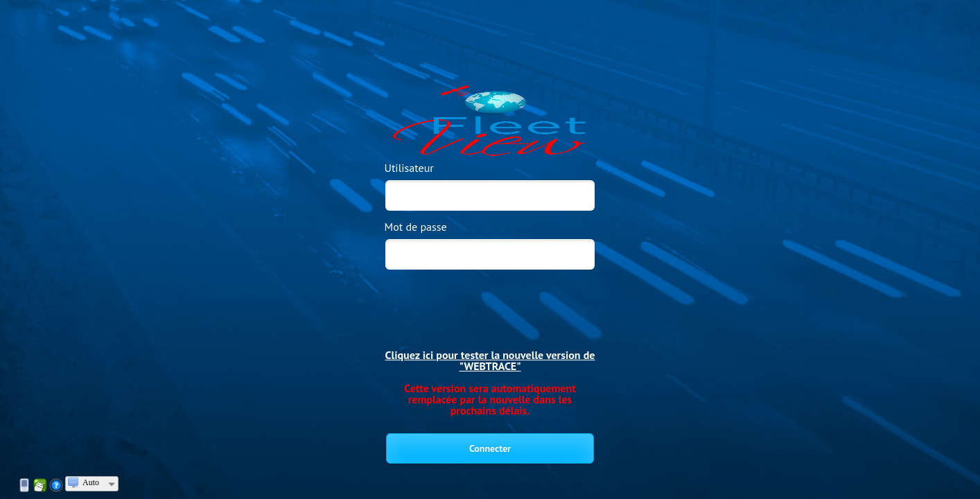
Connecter (490, 448)
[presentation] (490, 300)
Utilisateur (409, 168)
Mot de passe (416, 227)
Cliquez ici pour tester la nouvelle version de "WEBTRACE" (490, 360)
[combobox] (92, 484)
